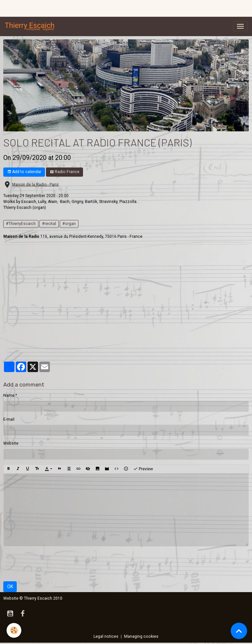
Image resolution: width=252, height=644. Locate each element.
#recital (49, 224)
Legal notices (106, 636)
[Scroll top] (239, 631)
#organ (69, 224)
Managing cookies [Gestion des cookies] (141, 636)
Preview (143, 469)
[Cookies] (14, 630)
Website (11, 443)
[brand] (31, 26)
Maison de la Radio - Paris (35, 184)
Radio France (65, 172)
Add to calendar (24, 172)
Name (9, 395)
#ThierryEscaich (21, 224)
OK (10, 587)
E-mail (9, 419)
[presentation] (53, 564)
